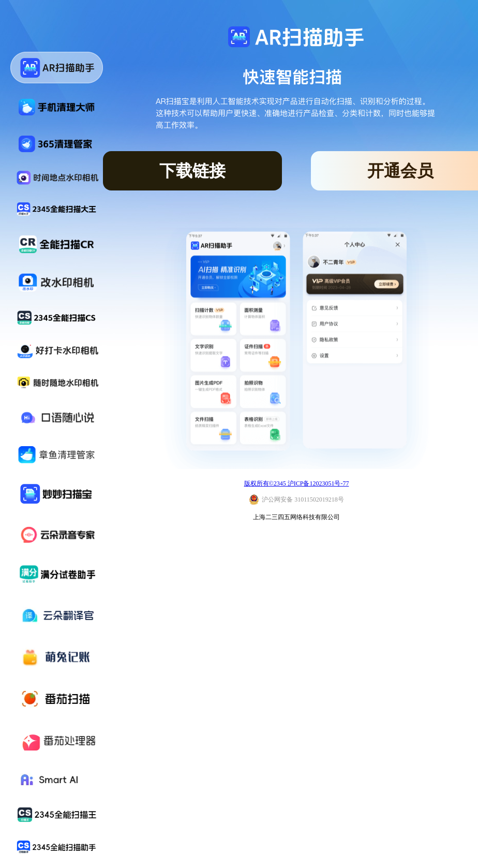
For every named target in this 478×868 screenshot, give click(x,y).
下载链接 (192, 171)
